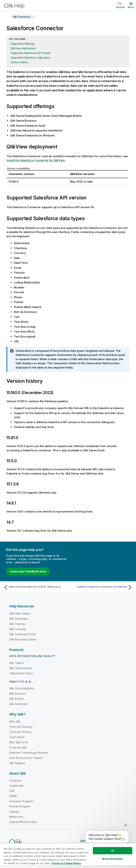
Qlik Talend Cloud (20, 668)
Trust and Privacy (20, 732)
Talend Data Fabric (21, 673)
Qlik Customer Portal (22, 634)
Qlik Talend (16, 663)
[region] (68, 855)
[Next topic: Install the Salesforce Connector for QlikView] (101, 587)
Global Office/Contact (23, 822)
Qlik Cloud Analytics (22, 688)
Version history (19, 62)
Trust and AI (17, 737)
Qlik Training (17, 624)
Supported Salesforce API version (31, 53)
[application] (105, 838)
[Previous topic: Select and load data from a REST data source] (35, 587)
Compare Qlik (18, 747)
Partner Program (20, 806)
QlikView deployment (23, 48)
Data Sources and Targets (26, 758)
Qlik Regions (17, 763)
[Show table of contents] (7, 17)
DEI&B (13, 796)
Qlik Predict (17, 699)
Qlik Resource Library (23, 639)
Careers (14, 812)
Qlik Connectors (22, 17)
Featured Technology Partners (29, 753)
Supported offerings (22, 44)
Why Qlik (15, 721)
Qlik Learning (17, 629)
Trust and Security (21, 727)
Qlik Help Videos (20, 613)
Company (15, 780)
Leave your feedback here (28, 571)
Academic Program (21, 801)
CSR (12, 791)
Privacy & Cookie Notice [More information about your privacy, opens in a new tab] (66, 863)
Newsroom (16, 817)
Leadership (16, 786)
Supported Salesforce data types (30, 58)
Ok (113, 851)
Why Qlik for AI (19, 742)
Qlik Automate (18, 704)
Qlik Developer (19, 619)
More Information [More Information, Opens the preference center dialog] (113, 859)
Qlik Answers (18, 693)
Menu (131, 7)
